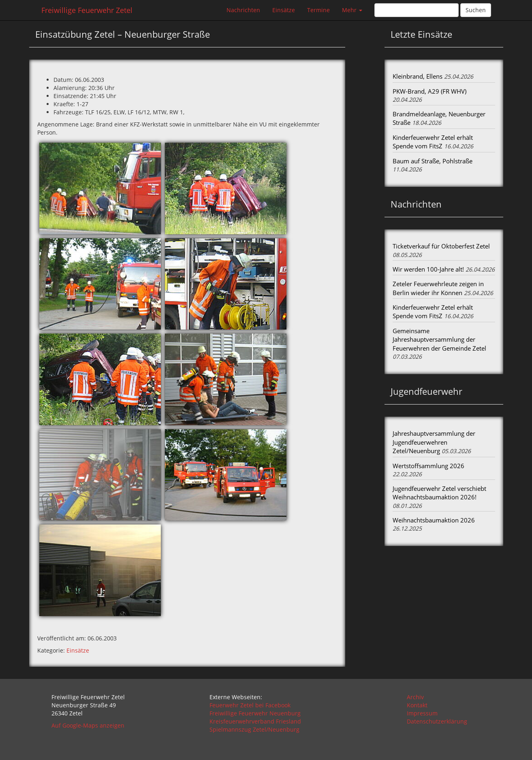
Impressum (422, 713)
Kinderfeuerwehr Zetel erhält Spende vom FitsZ (433, 142)
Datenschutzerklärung (437, 721)
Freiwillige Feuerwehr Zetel (87, 10)
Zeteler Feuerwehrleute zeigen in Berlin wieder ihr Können (438, 288)
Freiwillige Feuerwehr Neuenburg (255, 713)
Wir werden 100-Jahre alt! (428, 269)
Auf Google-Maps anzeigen (88, 725)
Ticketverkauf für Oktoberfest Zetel (441, 246)
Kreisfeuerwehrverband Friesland (255, 721)
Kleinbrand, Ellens (418, 76)
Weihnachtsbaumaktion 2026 (434, 520)
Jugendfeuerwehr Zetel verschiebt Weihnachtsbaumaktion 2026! (439, 493)
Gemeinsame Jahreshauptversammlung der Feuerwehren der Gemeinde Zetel (439, 339)
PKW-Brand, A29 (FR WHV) (429, 91)
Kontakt (417, 705)
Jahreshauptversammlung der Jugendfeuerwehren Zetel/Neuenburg (434, 442)
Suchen (476, 10)
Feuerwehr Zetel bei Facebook (250, 705)
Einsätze (284, 10)
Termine (318, 10)
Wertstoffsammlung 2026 (428, 466)
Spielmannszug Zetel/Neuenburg (254, 729)
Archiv (415, 697)
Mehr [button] (352, 10)
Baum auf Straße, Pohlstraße (433, 161)
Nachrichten (243, 10)
